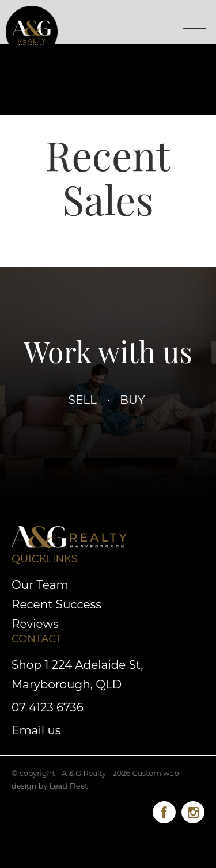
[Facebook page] (167, 810)
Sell (83, 400)
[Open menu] (194, 22)
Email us (36, 730)
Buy (132, 400)
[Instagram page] (193, 810)
